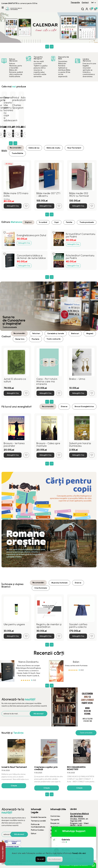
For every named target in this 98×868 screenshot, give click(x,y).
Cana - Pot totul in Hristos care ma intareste (47, 381)
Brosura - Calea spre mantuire (48, 445)
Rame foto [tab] (20, 339)
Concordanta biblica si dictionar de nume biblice (31, 257)
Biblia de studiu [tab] (53, 148)
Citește (14, 786)
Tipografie (75, 2)
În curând (43, 222)
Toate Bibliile (17, 153)
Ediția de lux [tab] (34, 148)
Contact (85, 2)
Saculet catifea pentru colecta (78, 626)
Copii (57, 222)
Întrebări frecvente (39, 817)
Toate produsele (87, 222)
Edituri (34, 834)
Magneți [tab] (90, 333)
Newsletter (55, 830)
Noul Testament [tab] (74, 148)
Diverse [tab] (64, 407)
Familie (69, 222)
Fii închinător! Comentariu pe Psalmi (80, 257)
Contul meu (55, 816)
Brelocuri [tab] (75, 333)
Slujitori (28, 222)
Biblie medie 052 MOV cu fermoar (79, 195)
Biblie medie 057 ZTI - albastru (48, 195)
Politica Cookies (37, 830)
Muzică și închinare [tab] (59, 583)
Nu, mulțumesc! (55, 859)
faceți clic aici (79, 853)
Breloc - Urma (77, 379)
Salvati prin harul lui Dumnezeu (80, 445)
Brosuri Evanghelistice (84, 407)
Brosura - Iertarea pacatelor (14, 445)
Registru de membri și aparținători (49, 626)
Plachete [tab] (35, 339)
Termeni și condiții (38, 821)
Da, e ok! (41, 859)
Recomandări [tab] (16, 148)
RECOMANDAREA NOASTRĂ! (76, 768)
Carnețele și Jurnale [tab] (56, 333)
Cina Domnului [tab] (41, 588)
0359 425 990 (83, 828)
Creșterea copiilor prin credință (46, 768)
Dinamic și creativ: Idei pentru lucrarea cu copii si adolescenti (10, 109)
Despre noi (55, 823)
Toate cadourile (54, 339)
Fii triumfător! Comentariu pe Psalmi (81, 235)
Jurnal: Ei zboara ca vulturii (15, 380)
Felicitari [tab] (36, 333)
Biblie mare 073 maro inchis (16, 195)
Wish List (54, 827)
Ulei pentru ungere (14, 624)
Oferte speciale (57, 834)
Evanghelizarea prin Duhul (31, 235)
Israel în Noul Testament (14, 767)
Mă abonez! (38, 714)
